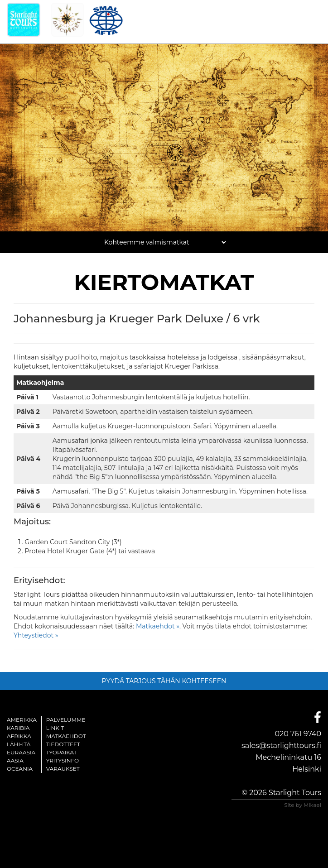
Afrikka (19, 736)
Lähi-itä (19, 744)
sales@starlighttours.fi (281, 746)
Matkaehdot (66, 736)
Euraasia (21, 752)
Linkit (55, 728)
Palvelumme (66, 720)
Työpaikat (62, 752)
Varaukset (63, 769)
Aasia (15, 760)
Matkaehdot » (158, 626)
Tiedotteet (63, 744)
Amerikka (22, 720)
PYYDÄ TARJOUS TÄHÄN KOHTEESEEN (164, 681)
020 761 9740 (298, 734)
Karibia (18, 728)
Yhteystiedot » (36, 635)
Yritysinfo (63, 760)
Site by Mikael (303, 805)
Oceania (20, 769)
